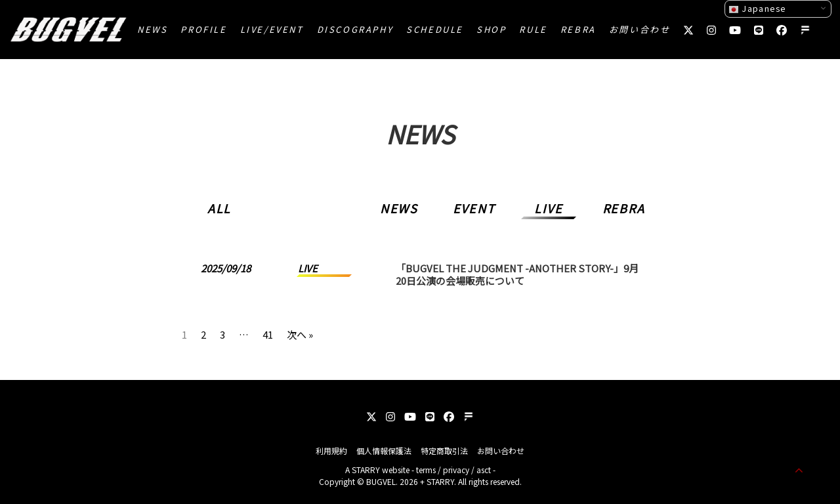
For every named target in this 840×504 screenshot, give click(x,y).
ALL (219, 208)
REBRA (578, 29)
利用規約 (331, 451)
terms (426, 470)
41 (268, 332)
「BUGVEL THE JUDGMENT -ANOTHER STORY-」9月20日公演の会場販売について (517, 274)
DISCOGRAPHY (355, 29)
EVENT (474, 208)
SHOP (491, 29)
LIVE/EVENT (272, 29)
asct (484, 470)
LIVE (548, 208)
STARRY (366, 470)
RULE (533, 29)
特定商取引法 (444, 451)
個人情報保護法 (384, 451)
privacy (456, 470)
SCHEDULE (435, 29)
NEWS (152, 29)
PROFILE (203, 29)
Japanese (757, 9)
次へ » (300, 332)
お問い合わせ (640, 29)
